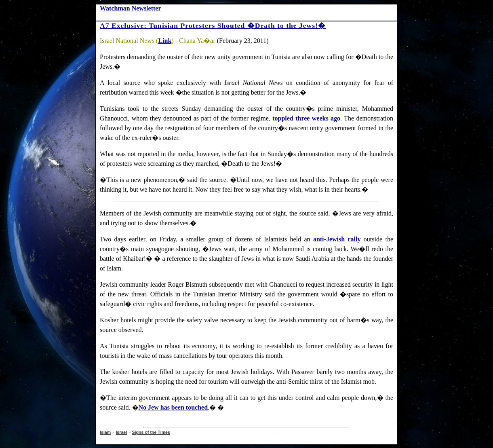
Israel (121, 432)
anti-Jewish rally (337, 239)
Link (165, 41)
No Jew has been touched (173, 407)
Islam (105, 432)
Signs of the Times (151, 432)
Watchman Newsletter (131, 8)
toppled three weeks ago (306, 118)
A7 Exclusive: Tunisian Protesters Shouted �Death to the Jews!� (213, 25)
